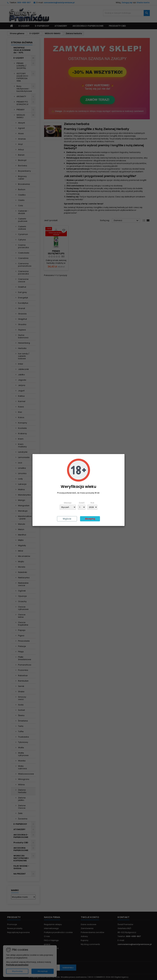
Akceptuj (90, 519)
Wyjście (67, 519)
